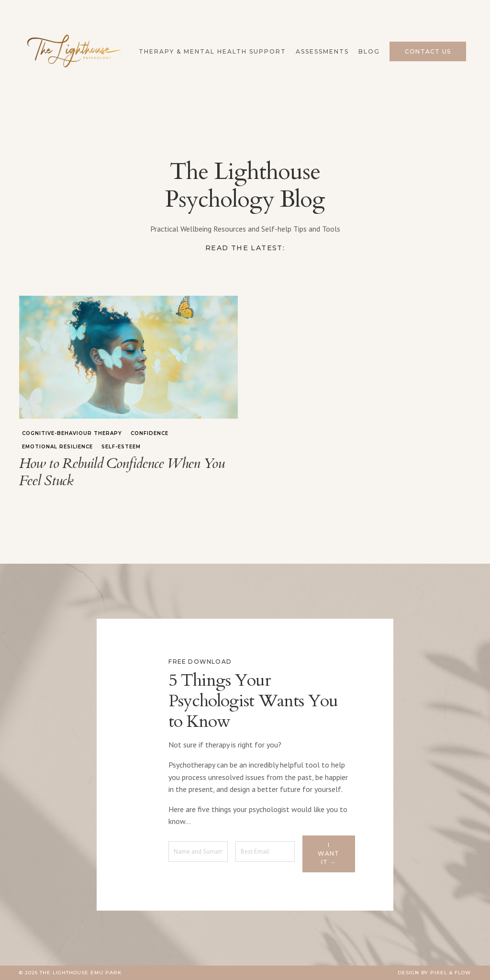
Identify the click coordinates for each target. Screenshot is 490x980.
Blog (369, 51)
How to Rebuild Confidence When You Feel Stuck (122, 472)
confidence (150, 433)
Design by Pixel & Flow (434, 973)
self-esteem (121, 447)
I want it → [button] (329, 853)
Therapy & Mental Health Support (212, 51)
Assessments (322, 51)
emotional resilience (57, 447)
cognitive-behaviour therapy (72, 433)
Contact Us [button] (428, 51)
